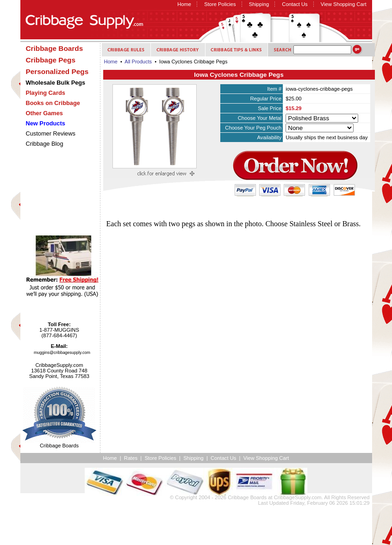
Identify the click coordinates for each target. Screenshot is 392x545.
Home (184, 4)
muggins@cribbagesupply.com (62, 353)
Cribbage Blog (45, 144)
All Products (138, 62)
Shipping (259, 4)
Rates (131, 458)
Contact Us (295, 4)
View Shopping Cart (344, 4)
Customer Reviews (51, 133)
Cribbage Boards (247, 497)
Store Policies (220, 4)
